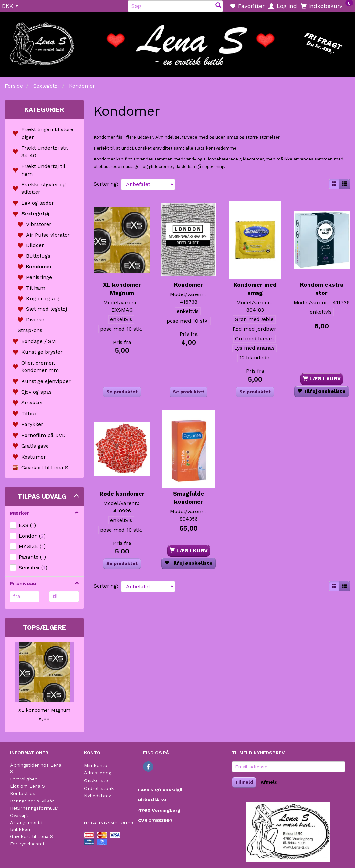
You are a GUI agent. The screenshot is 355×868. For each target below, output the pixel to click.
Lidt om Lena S (27, 786)
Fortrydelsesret (27, 844)
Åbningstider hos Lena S (36, 768)
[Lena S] (177, 42)
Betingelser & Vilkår (32, 801)
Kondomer (189, 274)
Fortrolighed (24, 779)
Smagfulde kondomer (189, 477)
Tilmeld (244, 782)
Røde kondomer (122, 473)
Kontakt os (23, 793)
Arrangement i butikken (26, 826)
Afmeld (269, 782)
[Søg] (218, 6)
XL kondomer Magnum (44, 710)
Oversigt (19, 815)
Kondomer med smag (255, 278)
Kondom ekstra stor (322, 278)
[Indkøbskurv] (327, 6)
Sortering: (106, 184)
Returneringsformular (34, 808)
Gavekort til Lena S (31, 836)
